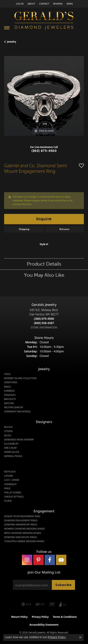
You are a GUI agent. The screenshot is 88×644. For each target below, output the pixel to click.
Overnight (10, 484)
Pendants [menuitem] (10, 395)
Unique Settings (14, 497)
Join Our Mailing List (44, 572)
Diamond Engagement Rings (21, 520)
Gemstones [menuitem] (11, 382)
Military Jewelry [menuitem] (14, 407)
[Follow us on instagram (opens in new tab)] (27, 560)
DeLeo (8, 435)
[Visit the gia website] (26, 604)
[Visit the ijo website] (40, 604)
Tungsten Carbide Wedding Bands (24, 541)
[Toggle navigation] (7, 28)
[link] (31, 4)
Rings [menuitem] (7, 387)
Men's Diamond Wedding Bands (23, 533)
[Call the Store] (44, 319)
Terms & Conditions (65, 617)
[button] (19, 4)
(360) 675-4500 (44, 151)
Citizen (8, 431)
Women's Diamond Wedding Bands (24, 529)
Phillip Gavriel (13, 493)
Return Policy (19, 617)
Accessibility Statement (44, 625)
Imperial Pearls (13, 456)
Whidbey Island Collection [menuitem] (20, 378)
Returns (64, 229)
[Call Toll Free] (44, 323)
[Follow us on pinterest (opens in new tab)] (38, 560)
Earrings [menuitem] (9, 391)
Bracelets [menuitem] (10, 399)
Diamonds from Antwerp (19, 440)
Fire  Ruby (10, 448)
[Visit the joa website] (63, 604)
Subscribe (63, 585)
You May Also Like (44, 275)
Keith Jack (10, 472)
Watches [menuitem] (9, 403)
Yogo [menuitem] (7, 374)
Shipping (24, 229)
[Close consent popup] (80, 637)
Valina (8, 501)
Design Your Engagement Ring (22, 516)
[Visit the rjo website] (52, 604)
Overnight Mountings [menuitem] (17, 411)
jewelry (12, 42)
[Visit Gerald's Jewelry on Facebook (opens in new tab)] (50, 560)
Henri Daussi (12, 452)
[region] (44, 96)
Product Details (44, 264)
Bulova (8, 427)
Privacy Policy (40, 617)
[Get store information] (44, 327)
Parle (7, 488)
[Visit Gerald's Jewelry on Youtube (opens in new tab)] (61, 560)
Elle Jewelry (11, 444)
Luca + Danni (12, 480)
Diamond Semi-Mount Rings (20, 537)
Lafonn (8, 476)
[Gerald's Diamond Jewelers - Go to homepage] (44, 21)
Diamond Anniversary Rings (21, 525)
